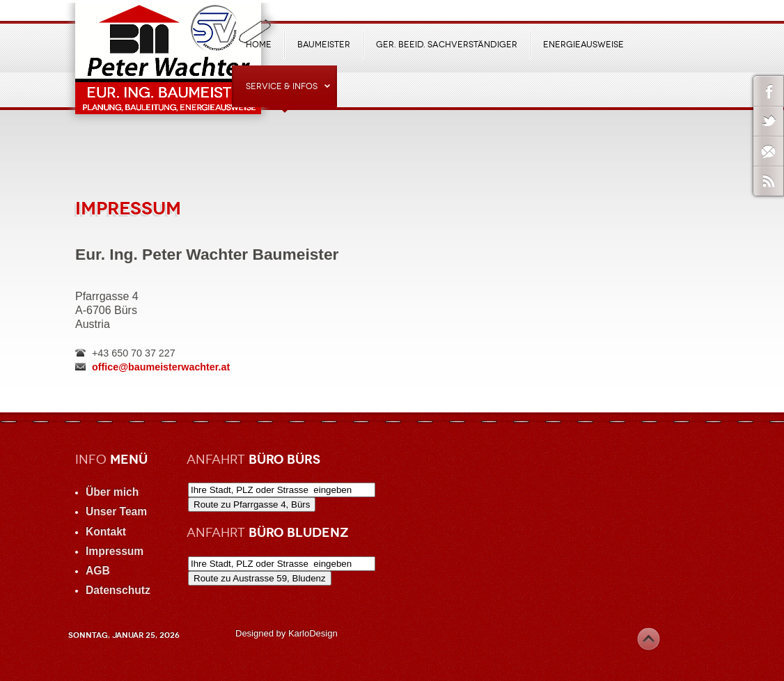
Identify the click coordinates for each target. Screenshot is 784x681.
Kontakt (106, 532)
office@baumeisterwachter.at (161, 367)
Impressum (128, 208)
